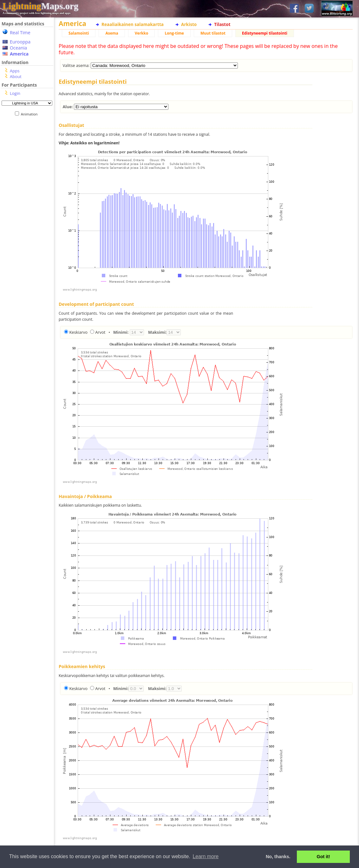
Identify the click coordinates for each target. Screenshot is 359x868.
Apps (15, 71)
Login (15, 93)
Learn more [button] (206, 856)
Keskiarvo (78, 332)
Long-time (174, 33)
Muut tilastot (213, 33)
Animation (31, 114)
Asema (112, 33)
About (16, 76)
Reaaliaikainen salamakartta (133, 24)
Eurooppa (20, 42)
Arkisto (189, 24)
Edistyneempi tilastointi (265, 33)
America (19, 54)
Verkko (142, 33)
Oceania (18, 48)
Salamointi (79, 33)
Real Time (20, 33)
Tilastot (222, 24)
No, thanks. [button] (278, 857)
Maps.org (40, 6)
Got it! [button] (323, 857)
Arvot (100, 332)
